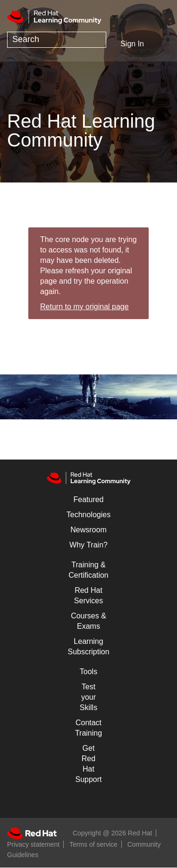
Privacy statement (33, 844)
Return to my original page (84, 307)
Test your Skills (88, 697)
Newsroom (88, 530)
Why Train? (88, 545)
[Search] (57, 40)
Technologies (88, 515)
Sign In (132, 44)
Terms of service (93, 844)
